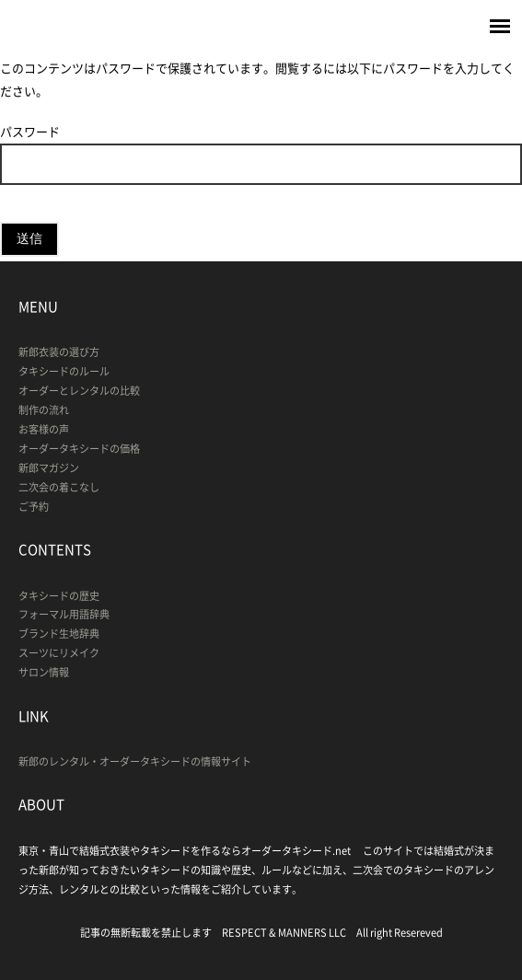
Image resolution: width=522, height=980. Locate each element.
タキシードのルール (64, 371)
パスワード (261, 154)
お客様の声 (44, 429)
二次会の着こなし (59, 487)
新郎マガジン (49, 468)
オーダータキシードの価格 (79, 449)
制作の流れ (44, 410)
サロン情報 (44, 672)
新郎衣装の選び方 (59, 352)
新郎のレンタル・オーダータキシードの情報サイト (135, 761)
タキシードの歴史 (59, 596)
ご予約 (34, 507)
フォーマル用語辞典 (64, 614)
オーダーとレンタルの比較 (79, 391)
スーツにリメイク (59, 653)
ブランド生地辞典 (59, 634)
